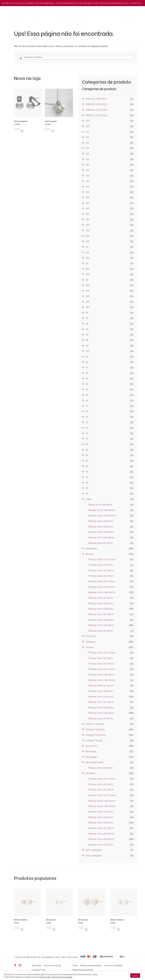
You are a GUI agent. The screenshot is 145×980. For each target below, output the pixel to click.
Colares (86, 25)
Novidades (43, 25)
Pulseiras (102, 25)
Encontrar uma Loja (28, 16)
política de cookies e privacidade (56, 977)
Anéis (58, 25)
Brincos (71, 25)
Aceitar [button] (135, 976)
